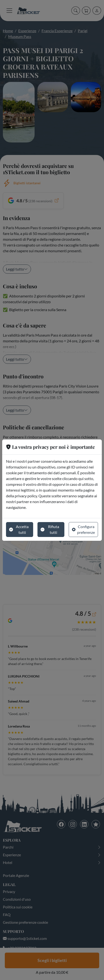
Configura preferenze (83, 529)
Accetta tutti (19, 529)
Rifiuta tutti (50, 529)
